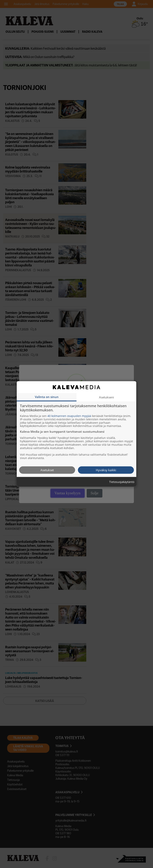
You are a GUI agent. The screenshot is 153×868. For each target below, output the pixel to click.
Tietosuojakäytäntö (122, 482)
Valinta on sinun (47, 397)
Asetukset (47, 470)
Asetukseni (106, 397)
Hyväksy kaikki (106, 470)
